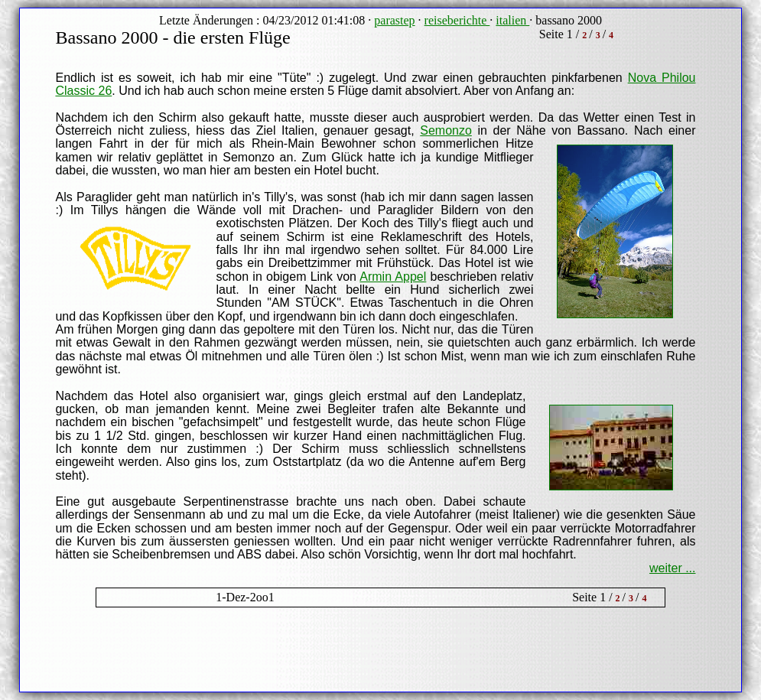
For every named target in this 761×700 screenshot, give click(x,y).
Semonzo (446, 130)
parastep (394, 20)
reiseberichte (457, 20)
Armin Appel (393, 277)
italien (512, 20)
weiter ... (672, 568)
